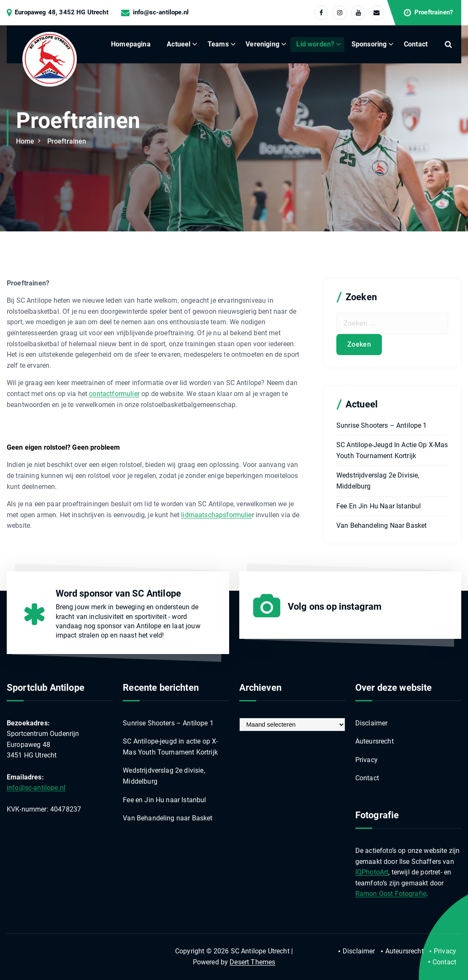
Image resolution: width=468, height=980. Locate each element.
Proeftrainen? (434, 12)
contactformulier (114, 394)
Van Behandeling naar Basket (381, 525)
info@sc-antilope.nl (161, 12)
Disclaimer (372, 723)
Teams (218, 44)
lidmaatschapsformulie (216, 515)
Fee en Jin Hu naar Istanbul (379, 506)
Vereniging (262, 44)
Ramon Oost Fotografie (391, 894)
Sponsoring (369, 44)
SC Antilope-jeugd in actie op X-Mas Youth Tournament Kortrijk (392, 450)
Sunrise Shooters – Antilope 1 (382, 425)
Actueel (179, 44)
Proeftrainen (67, 141)
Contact (416, 44)
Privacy (367, 760)
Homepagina (131, 44)
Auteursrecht (375, 741)
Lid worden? (315, 44)
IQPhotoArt (372, 872)
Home (25, 141)
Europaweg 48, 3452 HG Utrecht (62, 12)
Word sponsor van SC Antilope (118, 593)
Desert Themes (252, 962)
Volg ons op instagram (335, 607)
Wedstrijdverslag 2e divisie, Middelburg (378, 481)
